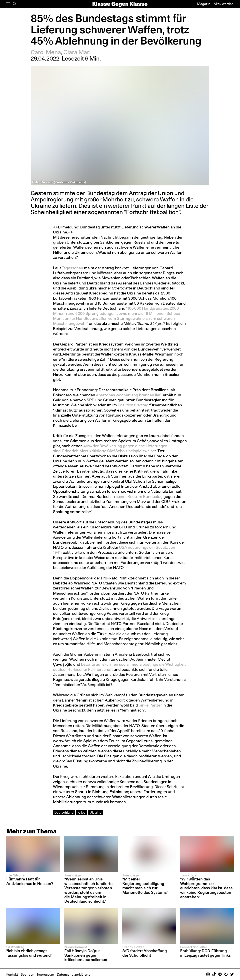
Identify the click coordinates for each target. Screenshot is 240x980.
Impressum (46, 974)
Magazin (204, 4)
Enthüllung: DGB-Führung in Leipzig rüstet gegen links (205, 953)
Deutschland (64, 812)
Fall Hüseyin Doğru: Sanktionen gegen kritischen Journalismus (86, 955)
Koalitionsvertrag (133, 405)
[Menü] (8, 4)
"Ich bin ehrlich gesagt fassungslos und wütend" (29, 953)
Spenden (27, 974)
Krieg (82, 812)
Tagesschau (72, 268)
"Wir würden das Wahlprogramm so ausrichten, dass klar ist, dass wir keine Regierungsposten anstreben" (206, 888)
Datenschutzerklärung (74, 974)
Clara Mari (77, 52)
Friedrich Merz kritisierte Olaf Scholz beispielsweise (108, 451)
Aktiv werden (224, 4)
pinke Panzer (150, 705)
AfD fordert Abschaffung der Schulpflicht (145, 953)
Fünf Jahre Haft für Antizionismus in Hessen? (30, 881)
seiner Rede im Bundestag (139, 497)
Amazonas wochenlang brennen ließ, (129, 395)
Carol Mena (46, 52)
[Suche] (15, 4)
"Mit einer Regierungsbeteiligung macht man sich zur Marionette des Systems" (145, 886)
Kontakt (12, 974)
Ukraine (96, 812)
